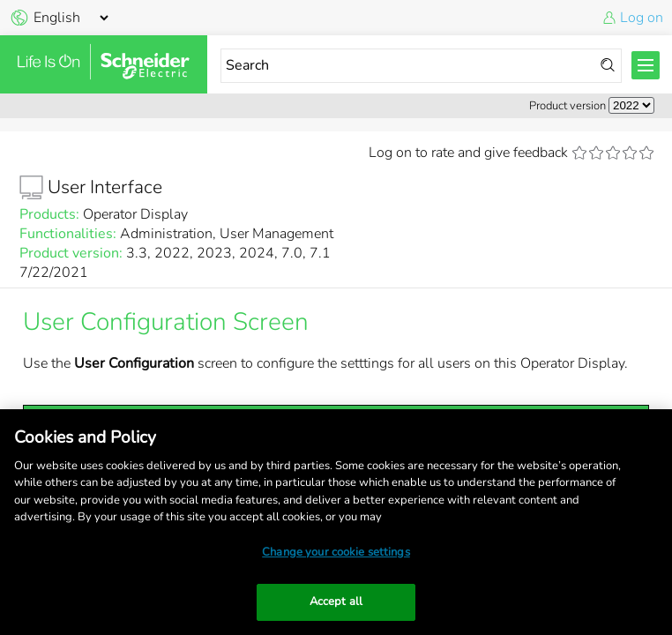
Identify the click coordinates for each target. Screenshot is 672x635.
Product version (567, 106)
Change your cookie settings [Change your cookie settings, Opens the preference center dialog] (336, 552)
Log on (642, 18)
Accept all (336, 601)
